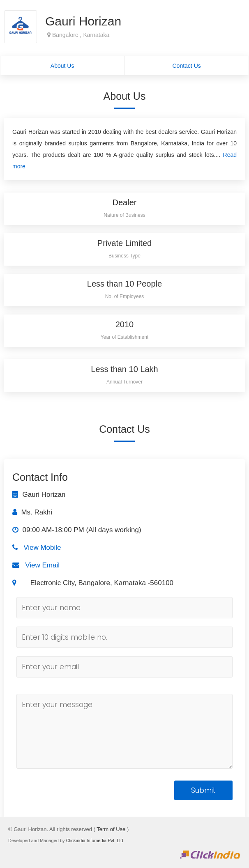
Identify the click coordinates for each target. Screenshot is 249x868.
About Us (62, 66)
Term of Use (111, 829)
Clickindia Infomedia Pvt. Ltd (95, 840)
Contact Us (187, 66)
